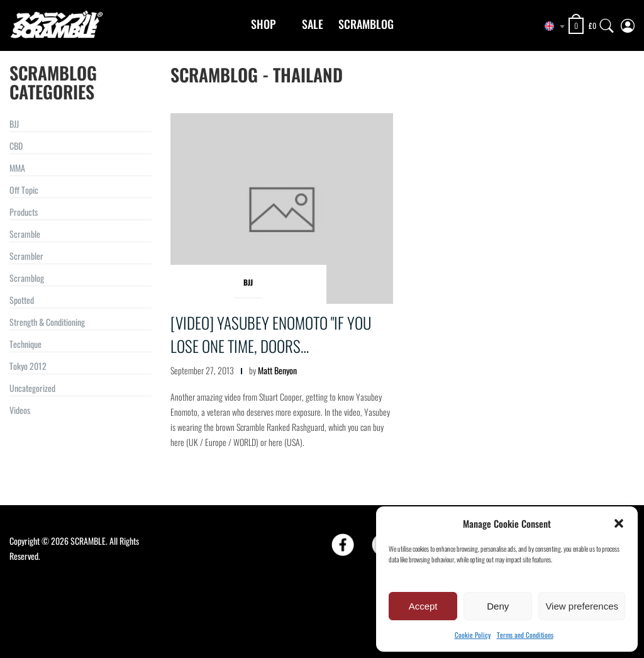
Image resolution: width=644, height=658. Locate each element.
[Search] (607, 23)
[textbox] (550, 26)
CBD (16, 146)
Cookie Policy (473, 635)
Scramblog (366, 24)
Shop (263, 24)
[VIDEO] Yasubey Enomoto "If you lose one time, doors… (271, 334)
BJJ (14, 124)
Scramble (25, 234)
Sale (313, 24)
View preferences (582, 606)
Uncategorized (32, 388)
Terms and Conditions (525, 635)
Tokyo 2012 (28, 366)
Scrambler (26, 256)
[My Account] (628, 23)
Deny (498, 606)
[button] (619, 523)
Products (24, 212)
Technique (25, 344)
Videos (20, 410)
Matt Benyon (277, 370)
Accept (423, 606)
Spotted (22, 300)
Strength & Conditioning (47, 322)
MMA (17, 168)
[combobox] (550, 26)
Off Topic (24, 190)
